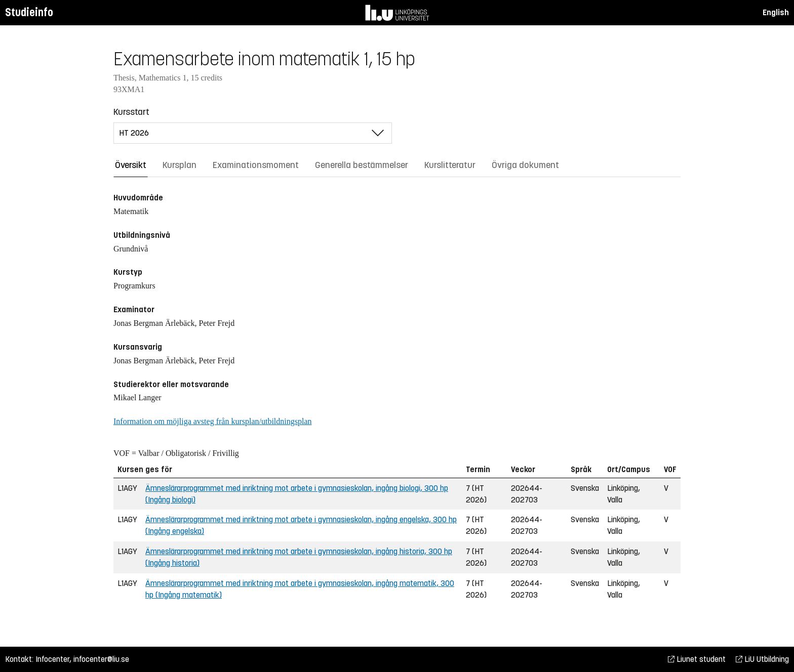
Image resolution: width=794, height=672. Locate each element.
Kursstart (131, 112)
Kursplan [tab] (180, 165)
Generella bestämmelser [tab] (362, 165)
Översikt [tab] (131, 165)
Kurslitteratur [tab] (450, 165)
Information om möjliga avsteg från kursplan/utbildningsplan (212, 421)
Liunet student (697, 659)
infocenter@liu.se (101, 659)
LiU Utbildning (762, 659)
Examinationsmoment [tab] (256, 165)
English (776, 12)
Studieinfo (29, 12)
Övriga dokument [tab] (525, 165)
